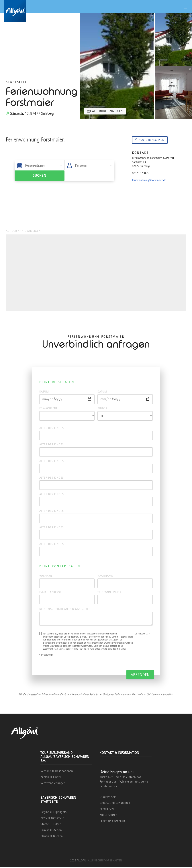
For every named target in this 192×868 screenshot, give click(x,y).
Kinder (102, 409)
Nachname (105, 577)
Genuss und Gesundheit (115, 804)
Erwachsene (49, 409)
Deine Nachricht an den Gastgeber (66, 610)
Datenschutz (141, 635)
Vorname (47, 577)
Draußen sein (108, 798)
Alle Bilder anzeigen (107, 111)
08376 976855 (140, 173)
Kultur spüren (108, 816)
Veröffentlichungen (53, 784)
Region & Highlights (53, 813)
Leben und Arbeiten (112, 822)
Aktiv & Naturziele (52, 819)
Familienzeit (107, 810)
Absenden (140, 676)
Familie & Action (51, 831)
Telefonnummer (109, 593)
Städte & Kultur (51, 825)
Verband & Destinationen (57, 772)
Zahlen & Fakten (51, 778)
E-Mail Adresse (51, 593)
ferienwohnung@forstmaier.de (149, 180)
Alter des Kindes (52, 428)
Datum (44, 392)
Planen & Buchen (52, 837)
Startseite (16, 82)
